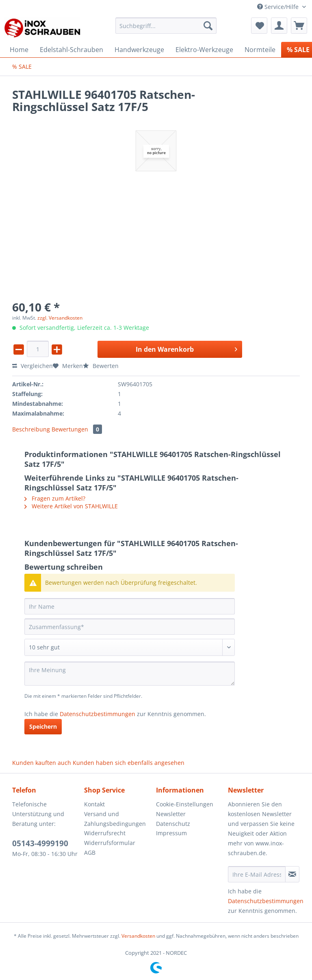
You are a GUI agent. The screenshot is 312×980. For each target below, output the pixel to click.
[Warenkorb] (299, 26)
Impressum (171, 833)
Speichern (43, 726)
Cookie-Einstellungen (185, 804)
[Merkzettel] (259, 26)
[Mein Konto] (279, 26)
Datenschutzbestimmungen (97, 714)
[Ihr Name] (130, 606)
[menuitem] (166, 29)
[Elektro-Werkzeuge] (204, 50)
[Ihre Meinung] (130, 674)
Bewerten (101, 366)
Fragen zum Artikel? (55, 498)
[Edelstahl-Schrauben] (71, 50)
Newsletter (171, 814)
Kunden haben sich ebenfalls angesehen (129, 763)
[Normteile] (260, 50)
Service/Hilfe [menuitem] (279, 7)
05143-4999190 (40, 843)
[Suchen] (208, 26)
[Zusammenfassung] (130, 627)
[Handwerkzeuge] (139, 50)
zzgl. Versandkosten (60, 318)
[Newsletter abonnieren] (292, 874)
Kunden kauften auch (42, 763)
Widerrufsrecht (105, 833)
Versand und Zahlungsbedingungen (115, 819)
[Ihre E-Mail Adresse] (257, 874)
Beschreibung (31, 429)
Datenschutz (173, 824)
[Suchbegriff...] (166, 26)
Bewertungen (77, 429)
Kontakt (94, 804)
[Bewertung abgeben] (130, 647)
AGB (90, 853)
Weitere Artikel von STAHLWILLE (71, 506)
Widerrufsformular (110, 843)
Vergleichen (32, 366)
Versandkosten (138, 936)
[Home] (19, 50)
